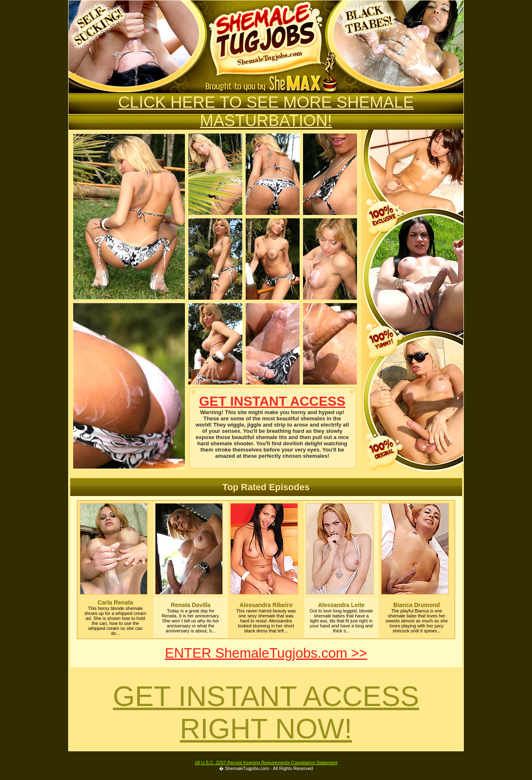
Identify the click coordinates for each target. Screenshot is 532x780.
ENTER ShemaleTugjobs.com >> (266, 653)
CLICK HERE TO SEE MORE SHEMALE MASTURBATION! (266, 111)
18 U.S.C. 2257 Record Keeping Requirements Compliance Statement (266, 763)
